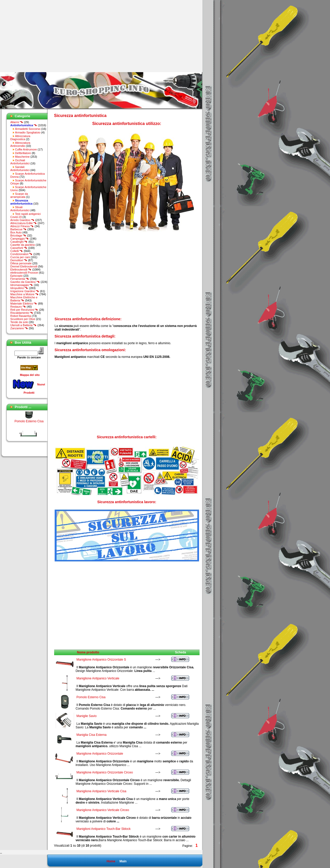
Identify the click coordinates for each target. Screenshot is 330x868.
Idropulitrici (19, 288)
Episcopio (16, 276)
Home (111, 861)
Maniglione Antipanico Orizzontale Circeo (105, 772)
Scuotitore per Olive (23, 319)
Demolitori (19, 260)
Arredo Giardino (22, 220)
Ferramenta (20, 279)
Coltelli (17, 251)
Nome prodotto (88, 652)
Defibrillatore (23, 153)
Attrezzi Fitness (22, 226)
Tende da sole (19, 322)
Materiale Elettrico (24, 304)
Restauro (18, 307)
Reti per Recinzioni (24, 310)
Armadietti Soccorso (28, 129)
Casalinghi (19, 242)
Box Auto (16, 232)
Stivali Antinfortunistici (20, 209)
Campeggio (20, 239)
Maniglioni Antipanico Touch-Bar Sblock (104, 829)
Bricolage (18, 235)
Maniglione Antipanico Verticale (98, 678)
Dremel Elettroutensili (24, 266)
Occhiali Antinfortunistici (20, 162)
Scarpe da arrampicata (19, 195)
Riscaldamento (22, 313)
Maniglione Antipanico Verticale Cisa (101, 791)
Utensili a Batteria (23, 325)
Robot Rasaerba (21, 316)
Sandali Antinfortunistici (20, 168)
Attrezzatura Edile (24, 223)
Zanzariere (19, 328)
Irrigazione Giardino (25, 291)
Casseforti (19, 248)
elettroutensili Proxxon (24, 273)
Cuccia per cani (20, 257)
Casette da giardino (23, 245)
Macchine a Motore (24, 294)
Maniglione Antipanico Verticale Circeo (103, 810)
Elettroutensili (21, 269)
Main (123, 861)
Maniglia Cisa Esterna (92, 735)
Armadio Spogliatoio (28, 132)
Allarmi (17, 122)
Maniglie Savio (87, 716)
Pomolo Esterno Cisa (29, 424)
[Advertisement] (43, 36)
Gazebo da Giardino (25, 282)
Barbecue (18, 229)
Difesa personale (21, 263)
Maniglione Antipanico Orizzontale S (101, 660)
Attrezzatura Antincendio (20, 144)
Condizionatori (21, 254)
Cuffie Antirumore (26, 149)
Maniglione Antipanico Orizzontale (100, 754)
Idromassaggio (22, 285)
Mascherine (22, 157)
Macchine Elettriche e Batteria (24, 299)
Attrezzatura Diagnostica (20, 138)
